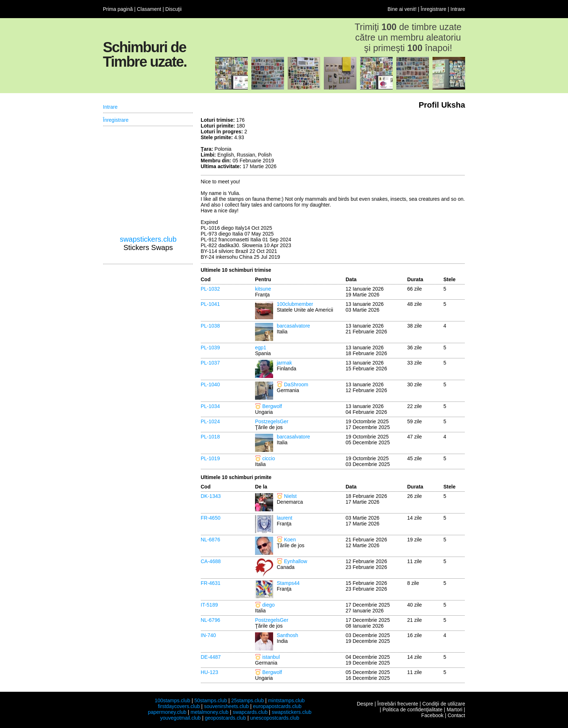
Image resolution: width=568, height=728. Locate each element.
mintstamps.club (286, 700)
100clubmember (295, 304)
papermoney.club (167, 712)
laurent (285, 518)
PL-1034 (210, 406)
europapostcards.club (277, 706)
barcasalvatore (293, 326)
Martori (455, 710)
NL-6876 (210, 540)
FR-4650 (210, 518)
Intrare (458, 9)
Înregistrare (433, 9)
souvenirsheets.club (226, 706)
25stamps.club (247, 700)
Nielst (290, 496)
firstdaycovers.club (179, 706)
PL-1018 (210, 437)
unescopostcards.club (275, 718)
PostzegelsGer (272, 421)
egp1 (261, 348)
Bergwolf (272, 406)
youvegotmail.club (180, 718)
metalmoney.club (210, 712)
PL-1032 (210, 289)
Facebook (432, 715)
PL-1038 (210, 326)
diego (268, 605)
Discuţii (173, 9)
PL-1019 (210, 458)
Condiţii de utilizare (444, 704)
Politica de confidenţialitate (413, 710)
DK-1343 (211, 496)
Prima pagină (118, 9)
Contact (456, 715)
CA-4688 (211, 561)
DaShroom (296, 384)
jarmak (284, 363)
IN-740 (208, 635)
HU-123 (209, 672)
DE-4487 (211, 657)
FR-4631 (210, 583)
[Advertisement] (411, 144)
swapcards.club (250, 712)
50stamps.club (210, 700)
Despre (365, 704)
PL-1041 (210, 304)
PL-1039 (210, 348)
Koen (290, 540)
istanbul (271, 657)
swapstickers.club (148, 239)
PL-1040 (210, 384)
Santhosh (287, 635)
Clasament (149, 9)
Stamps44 (288, 583)
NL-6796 (210, 620)
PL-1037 (210, 363)
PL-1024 (210, 421)
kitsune (263, 289)
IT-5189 (209, 605)
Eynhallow (296, 561)
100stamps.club (172, 700)
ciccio (269, 458)
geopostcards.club (226, 718)
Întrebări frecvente (398, 704)
